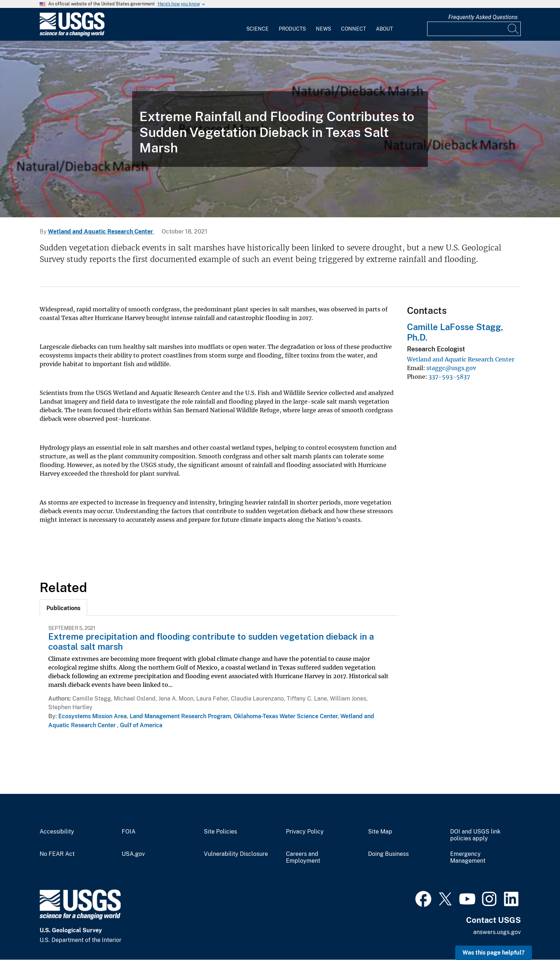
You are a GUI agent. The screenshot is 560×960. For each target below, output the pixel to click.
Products (292, 29)
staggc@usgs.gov (451, 368)
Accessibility (57, 832)
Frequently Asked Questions (483, 17)
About (384, 29)
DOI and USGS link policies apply (475, 835)
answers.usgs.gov (497, 932)
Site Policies (220, 832)
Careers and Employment (303, 857)
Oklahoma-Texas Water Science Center (286, 716)
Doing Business (388, 854)
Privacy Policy (305, 832)
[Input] (474, 29)
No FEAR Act (57, 854)
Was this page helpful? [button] (494, 953)
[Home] (72, 35)
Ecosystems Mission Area (93, 716)
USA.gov (133, 854)
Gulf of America (141, 725)
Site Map (380, 832)
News (323, 29)
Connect (353, 29)
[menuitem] (257, 25)
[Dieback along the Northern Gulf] (280, 129)
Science (257, 29)
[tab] (63, 608)
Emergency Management (468, 857)
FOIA (129, 832)
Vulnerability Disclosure (236, 854)
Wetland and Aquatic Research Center (101, 232)
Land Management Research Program (180, 716)
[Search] (514, 29)
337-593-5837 (449, 377)
